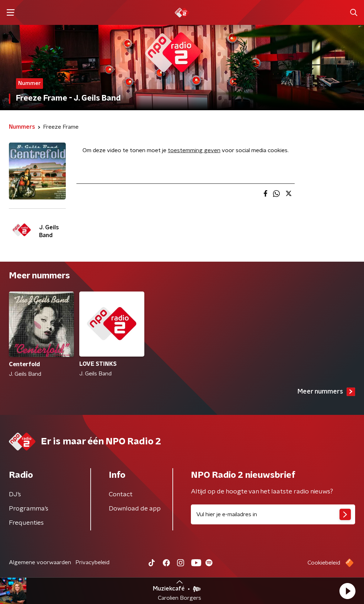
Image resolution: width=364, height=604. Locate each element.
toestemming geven (194, 150)
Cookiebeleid (324, 563)
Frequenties (26, 523)
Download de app (135, 509)
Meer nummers (326, 392)
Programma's (29, 509)
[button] (347, 591)
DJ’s (15, 495)
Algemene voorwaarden (40, 562)
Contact (121, 495)
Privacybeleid (92, 562)
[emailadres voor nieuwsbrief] (273, 514)
